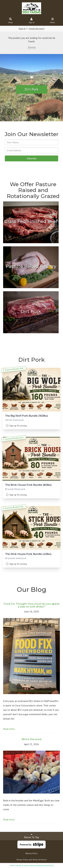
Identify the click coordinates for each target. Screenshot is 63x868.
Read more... (10, 729)
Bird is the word (31, 739)
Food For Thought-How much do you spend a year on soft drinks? (31, 605)
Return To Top (31, 836)
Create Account (37, 29)
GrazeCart (49, 865)
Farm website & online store (22, 865)
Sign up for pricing (18, 426)
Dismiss (31, 47)
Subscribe (32, 158)
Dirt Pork (31, 89)
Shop (11, 21)
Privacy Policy (22, 860)
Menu (52, 21)
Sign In (31, 21)
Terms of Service (40, 860)
